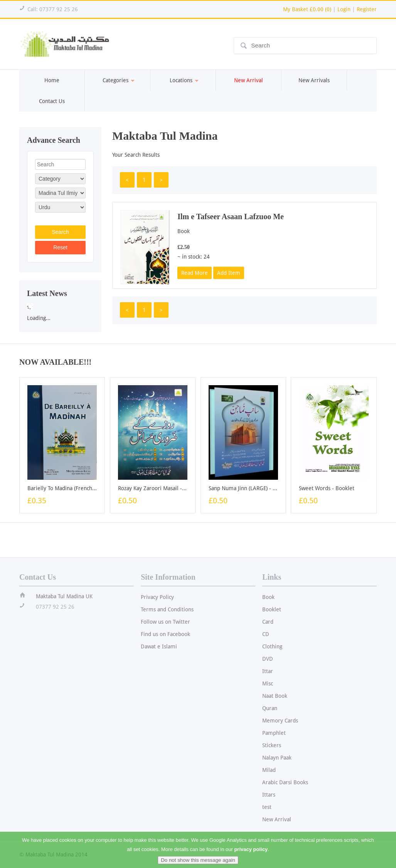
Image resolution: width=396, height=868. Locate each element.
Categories (117, 80)
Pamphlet (274, 733)
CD (266, 634)
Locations (183, 80)
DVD (268, 659)
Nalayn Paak (277, 758)
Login (344, 9)
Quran (270, 708)
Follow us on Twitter (165, 622)
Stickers (272, 745)
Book (268, 597)
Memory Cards (280, 721)
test (267, 807)
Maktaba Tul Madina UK (64, 596)
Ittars (269, 795)
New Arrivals (314, 80)
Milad (269, 770)
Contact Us (52, 101)
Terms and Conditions (167, 609)
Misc (268, 684)
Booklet (272, 609)
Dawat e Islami (159, 646)
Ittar (268, 671)
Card (268, 622)
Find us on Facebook (165, 634)
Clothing (272, 646)
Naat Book (275, 696)
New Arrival (277, 819)
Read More (195, 273)
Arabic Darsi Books (285, 782)
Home (52, 80)
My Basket (307, 9)
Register (367, 9)
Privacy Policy (157, 597)
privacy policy (251, 855)
